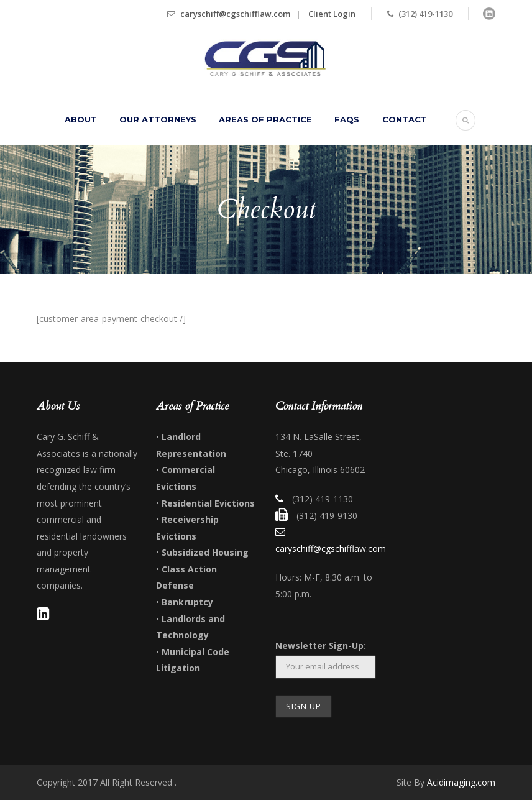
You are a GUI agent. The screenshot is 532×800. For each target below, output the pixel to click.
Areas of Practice (265, 119)
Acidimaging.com (461, 782)
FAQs (347, 119)
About (81, 119)
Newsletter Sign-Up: (321, 646)
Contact (405, 119)
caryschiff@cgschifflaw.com (235, 14)
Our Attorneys (158, 119)
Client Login (332, 14)
